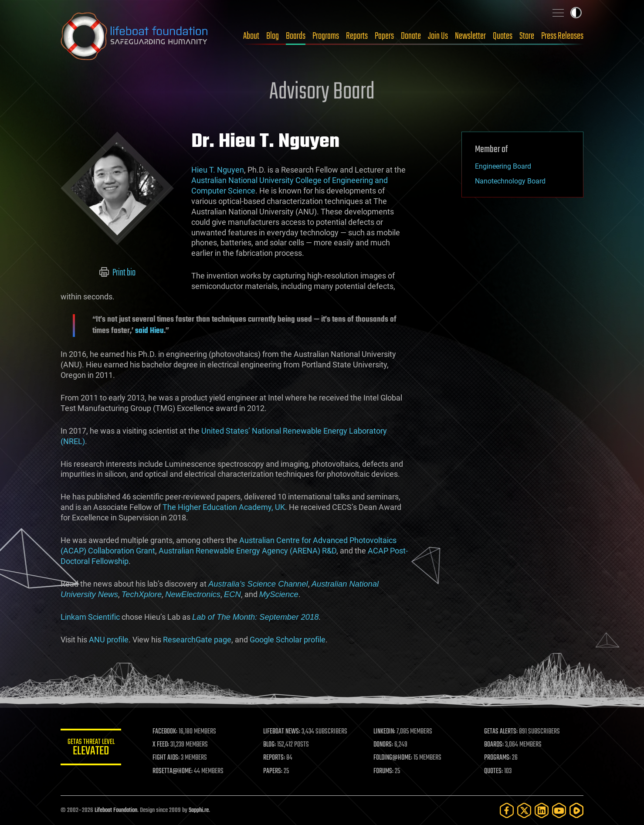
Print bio (117, 273)
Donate (411, 36)
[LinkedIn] (542, 810)
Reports (357, 36)
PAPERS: (273, 771)
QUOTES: (493, 771)
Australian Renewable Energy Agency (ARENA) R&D (247, 551)
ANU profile (109, 640)
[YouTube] (559, 810)
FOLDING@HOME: (393, 758)
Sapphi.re (199, 810)
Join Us (438, 36)
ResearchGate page (197, 640)
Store (527, 36)
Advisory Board (322, 92)
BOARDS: (494, 745)
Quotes (503, 36)
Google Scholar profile (288, 640)
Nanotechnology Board (510, 181)
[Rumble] (576, 810)
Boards (296, 36)
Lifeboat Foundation (116, 810)
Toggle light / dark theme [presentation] (576, 13)
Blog (273, 36)
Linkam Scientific (90, 617)
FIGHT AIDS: (166, 758)
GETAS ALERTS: (501, 732)
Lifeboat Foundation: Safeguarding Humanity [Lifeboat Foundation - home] (135, 36)
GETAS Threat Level (91, 749)
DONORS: (384, 745)
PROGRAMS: (497, 758)
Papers (384, 36)
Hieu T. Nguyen (218, 170)
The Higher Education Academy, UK (224, 507)
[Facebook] (507, 810)
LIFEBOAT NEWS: (282, 732)
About (251, 36)
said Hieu (149, 331)
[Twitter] (524, 810)
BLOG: (269, 745)
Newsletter (470, 36)
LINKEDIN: (385, 732)
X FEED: (161, 745)
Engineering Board (503, 166)
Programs (326, 36)
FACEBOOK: (165, 732)
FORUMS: (384, 771)
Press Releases (562, 36)
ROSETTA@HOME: (173, 771)
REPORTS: (274, 758)
